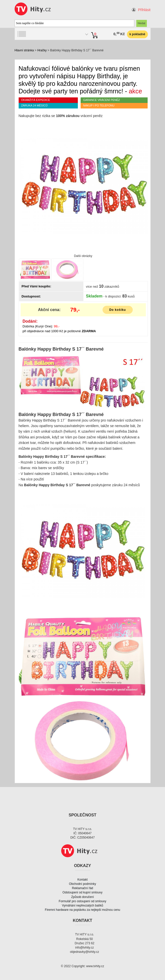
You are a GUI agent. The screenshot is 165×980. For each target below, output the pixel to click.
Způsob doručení (82, 897)
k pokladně (137, 34)
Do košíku (118, 310)
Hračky (42, 50)
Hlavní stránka (24, 50)
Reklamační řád (82, 888)
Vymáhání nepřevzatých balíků (83, 906)
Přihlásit (144, 10)
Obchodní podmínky (82, 884)
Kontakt (82, 880)
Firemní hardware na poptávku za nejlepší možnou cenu (82, 910)
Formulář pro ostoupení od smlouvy (82, 901)
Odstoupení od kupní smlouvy (82, 892)
